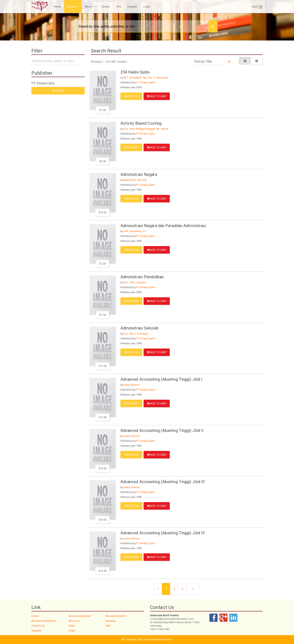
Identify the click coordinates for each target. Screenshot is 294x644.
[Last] (193, 589)
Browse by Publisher (43, 621)
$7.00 (103, 110)
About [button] (90, 7)
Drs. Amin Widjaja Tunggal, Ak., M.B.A (146, 129)
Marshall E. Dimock (135, 180)
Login (147, 7)
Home (57, 7)
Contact (106, 7)
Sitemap (111, 621)
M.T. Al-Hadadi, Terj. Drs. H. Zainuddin (146, 78)
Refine (58, 91)
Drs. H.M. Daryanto (135, 282)
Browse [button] (73, 7)
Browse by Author (116, 616)
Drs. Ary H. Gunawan (136, 334)
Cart (257, 7)
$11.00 (103, 366)
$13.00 (103, 520)
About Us (74, 621)
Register (132, 7)
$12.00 (103, 212)
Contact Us (38, 626)
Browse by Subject (80, 616)
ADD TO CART (157, 96)
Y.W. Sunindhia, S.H (135, 231)
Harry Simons (132, 385)
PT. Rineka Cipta (146, 82)
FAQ (119, 7)
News (72, 626)
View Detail (131, 96)
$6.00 (103, 161)
